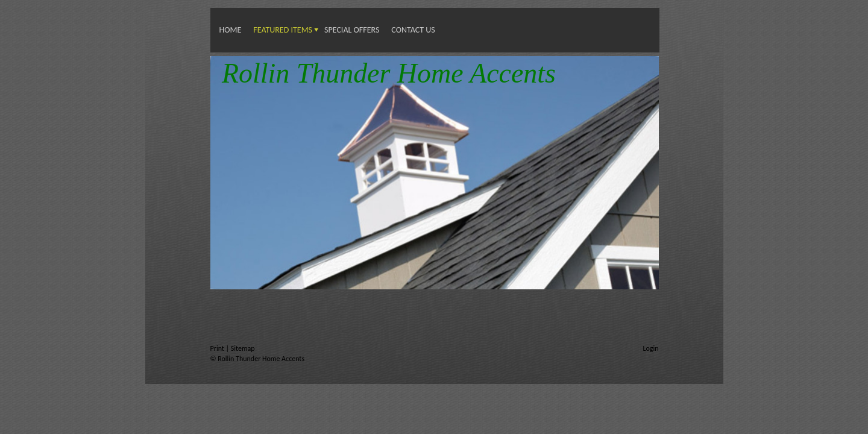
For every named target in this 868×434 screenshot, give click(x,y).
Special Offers (352, 30)
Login (650, 348)
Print (218, 348)
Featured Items (283, 30)
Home (231, 30)
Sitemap (243, 348)
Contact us (413, 30)
